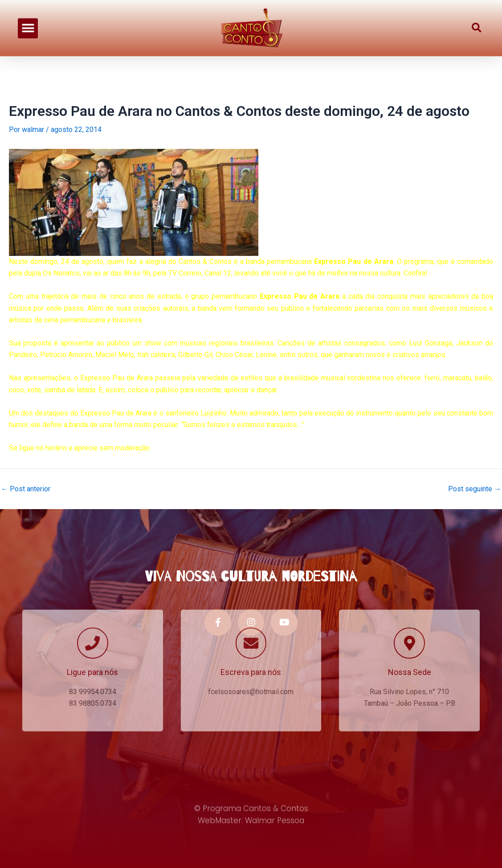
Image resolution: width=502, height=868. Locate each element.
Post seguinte (475, 489)
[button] (28, 12)
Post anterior (26, 489)
